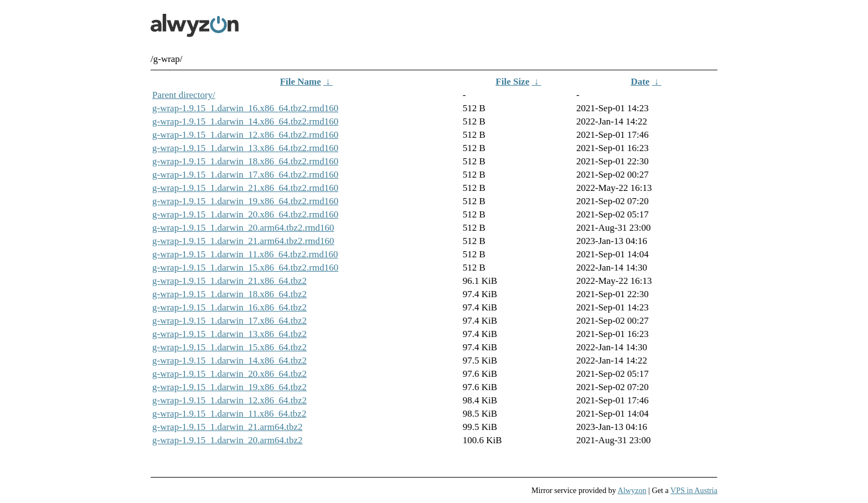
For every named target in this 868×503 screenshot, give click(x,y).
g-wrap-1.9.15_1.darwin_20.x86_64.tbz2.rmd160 (245, 214)
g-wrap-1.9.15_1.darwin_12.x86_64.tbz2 (229, 400)
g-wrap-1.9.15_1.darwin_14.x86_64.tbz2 (229, 361)
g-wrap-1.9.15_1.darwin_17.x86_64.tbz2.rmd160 (245, 175)
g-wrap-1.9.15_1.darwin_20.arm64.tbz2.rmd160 (243, 228)
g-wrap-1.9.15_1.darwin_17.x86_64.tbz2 (229, 321)
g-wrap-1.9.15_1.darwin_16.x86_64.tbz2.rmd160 (245, 108)
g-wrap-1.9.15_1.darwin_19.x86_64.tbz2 (229, 387)
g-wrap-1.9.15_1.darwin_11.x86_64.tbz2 (229, 414)
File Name (301, 82)
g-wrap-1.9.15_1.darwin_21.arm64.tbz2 (227, 427)
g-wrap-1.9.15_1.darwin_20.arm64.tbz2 (227, 440)
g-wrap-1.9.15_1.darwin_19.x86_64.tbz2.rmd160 (245, 201)
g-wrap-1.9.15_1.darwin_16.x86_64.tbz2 (229, 307)
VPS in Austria (694, 490)
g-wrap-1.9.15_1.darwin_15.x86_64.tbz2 (229, 347)
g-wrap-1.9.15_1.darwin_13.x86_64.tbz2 (229, 334)
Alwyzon (632, 490)
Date (640, 82)
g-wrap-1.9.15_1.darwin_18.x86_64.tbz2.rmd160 (245, 161)
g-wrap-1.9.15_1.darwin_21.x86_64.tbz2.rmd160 (245, 188)
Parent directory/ (184, 95)
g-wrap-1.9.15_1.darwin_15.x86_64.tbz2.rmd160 (245, 268)
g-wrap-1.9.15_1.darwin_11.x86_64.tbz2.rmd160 (245, 254)
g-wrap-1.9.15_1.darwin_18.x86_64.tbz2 (229, 294)
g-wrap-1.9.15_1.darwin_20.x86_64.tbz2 (229, 374)
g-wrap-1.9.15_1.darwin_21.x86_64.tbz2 (229, 281)
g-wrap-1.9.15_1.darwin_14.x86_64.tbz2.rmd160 (245, 121)
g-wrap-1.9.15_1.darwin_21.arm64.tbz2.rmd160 (243, 241)
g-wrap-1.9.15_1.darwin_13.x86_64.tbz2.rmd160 (245, 148)
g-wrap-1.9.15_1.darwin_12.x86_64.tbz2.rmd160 (245, 135)
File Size (512, 82)
